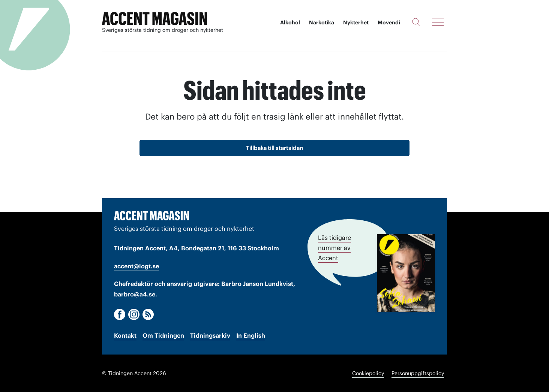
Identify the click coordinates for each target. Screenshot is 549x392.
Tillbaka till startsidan (274, 148)
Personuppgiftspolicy (418, 373)
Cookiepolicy (368, 373)
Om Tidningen (163, 335)
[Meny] (438, 22)
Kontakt (125, 335)
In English (251, 335)
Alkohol (290, 22)
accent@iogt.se (136, 266)
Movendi (389, 22)
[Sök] (416, 22)
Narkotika (322, 22)
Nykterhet (356, 22)
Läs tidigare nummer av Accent (334, 248)
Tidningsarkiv (210, 335)
